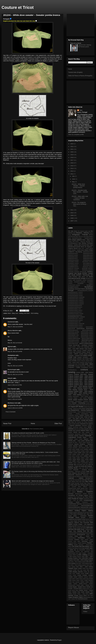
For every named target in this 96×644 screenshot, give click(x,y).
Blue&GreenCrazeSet (74, 247)
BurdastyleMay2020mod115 (75, 315)
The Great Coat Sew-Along (80, 546)
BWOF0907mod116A (73, 342)
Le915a (70, 463)
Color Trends (78, 364)
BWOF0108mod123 (73, 330)
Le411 (70, 456)
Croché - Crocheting (78, 403)
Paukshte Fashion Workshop (75, 512)
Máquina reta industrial (79, 473)
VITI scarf (90, 595)
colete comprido (80, 362)
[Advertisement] (80, 25)
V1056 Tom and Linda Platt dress (83, 570)
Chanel (79, 361)
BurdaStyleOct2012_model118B (76, 324)
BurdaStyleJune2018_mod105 (76, 314)
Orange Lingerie (83, 495)
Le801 (74, 461)
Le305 (79, 453)
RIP (76, 526)
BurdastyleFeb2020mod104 (75, 305)
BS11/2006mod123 (88, 263)
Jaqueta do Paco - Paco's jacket (77, 443)
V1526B (91, 575)
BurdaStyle (89, 287)
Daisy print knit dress (87, 405)
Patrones (79, 504)
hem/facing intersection (74, 434)
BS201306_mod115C (87, 268)
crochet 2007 (89, 403)
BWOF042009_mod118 (87, 334)
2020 (72, 152)
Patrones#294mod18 (74, 507)
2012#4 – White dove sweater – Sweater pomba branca (78, 186)
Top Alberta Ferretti (77, 548)
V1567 (73, 579)
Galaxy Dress (83, 427)
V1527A (81, 577)
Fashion (77, 415)
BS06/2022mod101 (88, 257)
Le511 (70, 459)
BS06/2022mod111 (73, 258)
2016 (72, 163)
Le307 (87, 453)
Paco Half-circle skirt (79, 497)
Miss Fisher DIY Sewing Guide (80, 485)
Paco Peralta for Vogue (76, 499)
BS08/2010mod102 (88, 258)
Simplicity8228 (72, 534)
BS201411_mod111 (73, 270)
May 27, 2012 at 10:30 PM (15, 327)
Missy (80, 487)
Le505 (78, 458)
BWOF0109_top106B (73, 332)
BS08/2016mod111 (88, 260)
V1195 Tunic (72, 573)
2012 (72, 174)
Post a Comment (11, 412)
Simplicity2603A (80, 533)
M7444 (70, 470)
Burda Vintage (81, 278)
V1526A (85, 575)
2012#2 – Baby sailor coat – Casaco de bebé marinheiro (80, 198)
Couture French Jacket (85, 400)
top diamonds (85, 552)
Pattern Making (87, 511)
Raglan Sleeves (78, 521)
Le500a (86, 456)
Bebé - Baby (11, 313)
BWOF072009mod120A (74, 338)
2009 (72, 215)
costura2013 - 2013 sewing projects (83, 396)
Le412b (77, 456)
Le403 (78, 454)
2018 (72, 157)
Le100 (77, 449)
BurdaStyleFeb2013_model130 (76, 302)
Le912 (87, 461)
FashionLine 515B (73, 417)
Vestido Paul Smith (78, 592)
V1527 (75, 577)
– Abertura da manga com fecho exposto (33, 481)
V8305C (82, 582)
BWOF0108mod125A (87, 330)
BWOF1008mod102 (73, 344)
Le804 (78, 461)
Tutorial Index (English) (75, 72)
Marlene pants (80, 477)
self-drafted (83, 528)
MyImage (90, 494)
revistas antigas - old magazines (83, 524)
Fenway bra (80, 422)
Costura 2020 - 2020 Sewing (83, 391)
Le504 (74, 458)
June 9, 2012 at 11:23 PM (15, 408)
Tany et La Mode (76, 43)
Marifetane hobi (12, 403)
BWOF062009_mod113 (87, 335)
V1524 (70, 575)
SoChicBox (81, 538)
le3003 (78, 451)
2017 (72, 160)
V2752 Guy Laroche (74, 582)
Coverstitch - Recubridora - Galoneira (78, 401)
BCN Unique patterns (75, 240)
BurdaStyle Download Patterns (77, 289)
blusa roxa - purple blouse (86, 248)
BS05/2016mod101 (73, 257)
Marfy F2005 (89, 473)
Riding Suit (71, 526)
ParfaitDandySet (88, 500)
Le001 (88, 448)
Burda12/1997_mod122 (74, 285)
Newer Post (7, 423)
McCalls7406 (71, 480)
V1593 (77, 579)
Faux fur (74, 422)
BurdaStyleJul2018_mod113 (75, 310)
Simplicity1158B (72, 533)
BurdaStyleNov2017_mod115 (76, 317)
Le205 (70, 451)
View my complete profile (76, 134)
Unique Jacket (78, 568)
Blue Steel (90, 245)
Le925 (79, 463)
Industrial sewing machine (76, 436)
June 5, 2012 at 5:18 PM (15, 399)
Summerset (11, 322)
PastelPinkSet (72, 504)
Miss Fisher (89, 482)
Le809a (83, 461)
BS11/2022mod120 (73, 265)
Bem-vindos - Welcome (79, 242)
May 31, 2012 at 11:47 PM (15, 374)
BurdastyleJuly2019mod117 (75, 312)
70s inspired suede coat (84, 231)
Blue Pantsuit (82, 245)
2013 (72, 171)
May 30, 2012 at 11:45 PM (15, 366)
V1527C (91, 577)
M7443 (91, 468)
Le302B (75, 453)
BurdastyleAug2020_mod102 (75, 296)
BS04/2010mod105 (88, 254)
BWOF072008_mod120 (87, 337)
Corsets (91, 367)
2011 (72, 210)
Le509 (91, 458)
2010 (72, 213)
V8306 (87, 582)
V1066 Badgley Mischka (75, 572)
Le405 (83, 454)
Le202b (91, 449)
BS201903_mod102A (87, 270)
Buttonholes (89, 329)
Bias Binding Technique (86, 243)
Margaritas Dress (88, 475)
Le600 (82, 459)
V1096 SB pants (88, 572)
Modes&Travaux (72, 488)
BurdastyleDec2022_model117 (76, 300)
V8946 (70, 584)
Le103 (81, 449)
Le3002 (74, 451)
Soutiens (77, 540)
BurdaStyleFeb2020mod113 (75, 307)
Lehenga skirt (72, 464)
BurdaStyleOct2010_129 (74, 322)
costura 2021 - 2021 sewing (78, 393)
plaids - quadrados (80, 516)
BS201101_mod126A (73, 268)
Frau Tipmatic (12, 389)
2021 (72, 149)
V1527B (86, 577)
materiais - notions (76, 478)
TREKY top (75, 555)
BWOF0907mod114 (87, 340)
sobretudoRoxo (72, 538)
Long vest (81, 468)
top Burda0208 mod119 (83, 550)
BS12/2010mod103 (88, 265)
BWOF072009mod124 (87, 338)
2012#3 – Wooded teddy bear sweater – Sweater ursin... (80, 192)
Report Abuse (74, 627)
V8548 (91, 582)
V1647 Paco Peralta (88, 579)
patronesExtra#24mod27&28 (86, 509)
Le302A (70, 453)
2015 (72, 166)
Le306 (83, 453)
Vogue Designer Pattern (76, 597)
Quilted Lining (81, 519)
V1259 (82, 573)
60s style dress (73, 231)
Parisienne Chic (88, 502)
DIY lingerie (72, 407)
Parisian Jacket (74, 502)
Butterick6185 (72, 329)
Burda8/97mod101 (73, 287)
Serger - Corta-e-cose (87, 529)
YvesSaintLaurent (82, 599)
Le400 (70, 454)
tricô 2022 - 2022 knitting (84, 567)
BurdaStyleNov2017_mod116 (75, 319)
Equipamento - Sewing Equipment (82, 410)
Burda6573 (90, 285)
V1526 (79, 575)
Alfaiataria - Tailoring (82, 233)
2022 (72, 147)
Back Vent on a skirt (81, 237)
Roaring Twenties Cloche (83, 526)
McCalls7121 (89, 478)
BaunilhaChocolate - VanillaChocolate (82, 238)
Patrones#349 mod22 (87, 507)
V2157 (82, 580)
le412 (73, 456)
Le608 (91, 459)
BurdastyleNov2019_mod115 (75, 320)
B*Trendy (73, 237)
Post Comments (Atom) (36, 429)
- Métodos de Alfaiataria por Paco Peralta (33, 443)
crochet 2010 (79, 405)
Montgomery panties (81, 494)
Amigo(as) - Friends (80, 235)
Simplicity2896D (89, 533)
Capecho (79, 350)
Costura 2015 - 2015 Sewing (83, 385)
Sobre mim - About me (84, 536)
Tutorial (70, 568)
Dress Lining (85, 409)
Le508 (87, 458)
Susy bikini (77, 541)
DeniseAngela (12, 370)
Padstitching (87, 499)
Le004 (74, 449)
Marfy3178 (79, 475)
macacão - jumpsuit (80, 470)
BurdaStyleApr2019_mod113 (75, 294)
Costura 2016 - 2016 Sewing (78, 386)
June (74, 179)
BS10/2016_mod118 (88, 262)
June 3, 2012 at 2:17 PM (15, 385)
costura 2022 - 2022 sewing (80, 394)
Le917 (75, 463)
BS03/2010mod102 (88, 252)
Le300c (87, 451)
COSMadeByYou (72, 370)
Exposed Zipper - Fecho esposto (77, 412)
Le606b (87, 459)
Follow (85, 612)
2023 (72, 144)
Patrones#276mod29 (88, 504)
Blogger (59, 640)
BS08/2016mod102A (73, 260)
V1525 (74, 575)
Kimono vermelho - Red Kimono (77, 448)
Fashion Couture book (86, 415)
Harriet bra (77, 432)
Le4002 (74, 454)
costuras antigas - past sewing (77, 398)
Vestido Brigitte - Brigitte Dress (77, 587)
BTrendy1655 (83, 272)
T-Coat (91, 541)
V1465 (87, 573)
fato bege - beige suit (84, 417)
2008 (72, 218)
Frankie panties (76, 424)
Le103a (86, 449)
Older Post (58, 423)
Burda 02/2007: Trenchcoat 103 (82, 275)
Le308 (91, 453)
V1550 (70, 579)
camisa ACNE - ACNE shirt (76, 347)
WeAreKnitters (87, 597)
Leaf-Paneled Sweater (87, 463)
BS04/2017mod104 (73, 255)
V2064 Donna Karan (74, 580)
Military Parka (75, 482)
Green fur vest (77, 429)
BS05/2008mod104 (88, 255)
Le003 (70, 449)
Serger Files (72, 531)
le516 (78, 459)
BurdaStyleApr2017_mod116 (75, 292)
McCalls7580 (78, 480)
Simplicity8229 (81, 534)
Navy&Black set (73, 495)
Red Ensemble (85, 523)
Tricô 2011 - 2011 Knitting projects (77, 562)
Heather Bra (89, 432)
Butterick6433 (81, 329)
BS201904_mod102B (73, 272)
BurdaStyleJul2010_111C (75, 309)
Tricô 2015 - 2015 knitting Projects (84, 563)
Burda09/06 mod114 (85, 283)
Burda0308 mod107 (81, 280)
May (73, 182)
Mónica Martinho (13, 331)
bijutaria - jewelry (73, 245)
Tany (81, 110)
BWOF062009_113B (73, 335)
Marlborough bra (72, 477)
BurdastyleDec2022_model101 (76, 299)
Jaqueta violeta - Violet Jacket (83, 446)
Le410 (91, 454)
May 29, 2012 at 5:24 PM (15, 351)
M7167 (87, 468)
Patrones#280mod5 (73, 506)
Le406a (87, 454)
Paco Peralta (89, 497)
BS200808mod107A (73, 267)
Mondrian (71, 494)
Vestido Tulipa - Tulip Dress (81, 594)
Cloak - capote (72, 362)
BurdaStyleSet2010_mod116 (75, 327)
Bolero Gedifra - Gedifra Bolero (76, 250)
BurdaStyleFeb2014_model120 (76, 304)
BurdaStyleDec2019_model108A (76, 297)
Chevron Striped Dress (87, 361)
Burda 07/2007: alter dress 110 (78, 277)
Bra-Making (79, 252)
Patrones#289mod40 (87, 506)
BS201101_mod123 (88, 267)
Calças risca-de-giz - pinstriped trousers (80, 345)
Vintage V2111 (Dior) (80, 595)
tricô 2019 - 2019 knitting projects (77, 565)
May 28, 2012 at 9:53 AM (15, 343)
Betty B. (10, 378)
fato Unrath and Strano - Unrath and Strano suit (80, 420)
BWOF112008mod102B (86, 344)
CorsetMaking (84, 367)
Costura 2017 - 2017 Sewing (80, 387)
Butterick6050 (89, 327)
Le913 (91, 461)
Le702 (70, 461)
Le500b (91, 456)
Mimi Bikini (82, 482)
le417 (81, 456)
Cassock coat (81, 359)
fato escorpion (86, 419)
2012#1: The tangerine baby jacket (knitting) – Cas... (79, 204)
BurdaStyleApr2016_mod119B (85, 291)
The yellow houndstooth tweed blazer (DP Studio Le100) (28, 433)
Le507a (83, 458)
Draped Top (87, 407)
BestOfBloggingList (73, 243)
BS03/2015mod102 (73, 254)
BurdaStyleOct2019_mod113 (75, 325)
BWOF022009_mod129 (87, 332)
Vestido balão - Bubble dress (85, 585)
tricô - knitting (19, 313)
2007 (72, 221)
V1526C (70, 577)
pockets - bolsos (87, 518)
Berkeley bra (89, 242)
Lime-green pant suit (82, 464)
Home (33, 423)
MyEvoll (10, 347)
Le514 (74, 459)
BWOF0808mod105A (73, 340)
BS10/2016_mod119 (73, 263)
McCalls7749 (86, 480)
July (73, 176)
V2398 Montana (89, 580)
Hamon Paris (85, 430)
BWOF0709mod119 (73, 337)
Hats (83, 432)
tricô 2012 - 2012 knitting (31, 313)
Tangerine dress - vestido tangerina (77, 543)
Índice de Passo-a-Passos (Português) (80, 76)
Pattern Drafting (74, 511)
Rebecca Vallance (74, 523)
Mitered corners (88, 487)
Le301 (91, 451)
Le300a (83, 451)
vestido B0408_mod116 (80, 584)
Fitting (86, 422)
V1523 (91, 573)
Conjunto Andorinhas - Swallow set (84, 366)
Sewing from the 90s (85, 531)
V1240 (78, 573)
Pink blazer (74, 514)
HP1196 (91, 434)
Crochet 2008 (72, 405)
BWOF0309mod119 (73, 334)
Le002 (91, 448)
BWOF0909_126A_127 (87, 342)
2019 (72, 155)
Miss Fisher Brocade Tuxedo (76, 483)
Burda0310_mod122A (80, 282)
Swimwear (85, 541)
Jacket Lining (78, 439)
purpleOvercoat (72, 519)
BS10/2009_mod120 (73, 262)
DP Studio (80, 407)
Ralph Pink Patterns (88, 521)
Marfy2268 (71, 475)
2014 (72, 168)
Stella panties (84, 540)
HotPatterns (85, 434)
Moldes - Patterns (85, 492)
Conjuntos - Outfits (74, 367)
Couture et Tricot (18, 7)
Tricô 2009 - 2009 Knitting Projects (83, 560)
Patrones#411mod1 (73, 509)
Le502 (70, 458)
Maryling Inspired (89, 477)
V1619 (81, 579)
